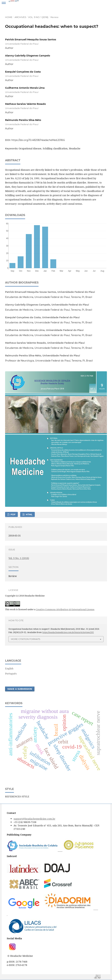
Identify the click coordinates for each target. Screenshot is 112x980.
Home (9, 17)
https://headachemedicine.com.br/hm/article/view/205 (68, 632)
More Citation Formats (26, 639)
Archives (20, 17)
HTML (29, 514)
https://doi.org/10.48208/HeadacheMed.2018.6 (38, 140)
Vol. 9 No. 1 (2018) (38, 17)
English (9, 668)
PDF (13, 514)
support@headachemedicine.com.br (34, 819)
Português (11, 674)
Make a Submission (20, 689)
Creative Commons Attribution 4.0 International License (65, 609)
